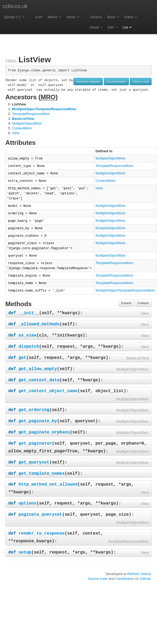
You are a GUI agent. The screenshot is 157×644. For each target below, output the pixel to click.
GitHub (145, 579)
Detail (96, 27)
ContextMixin (22, 128)
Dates (131, 17)
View (16, 133)
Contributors (125, 579)
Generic (96, 17)
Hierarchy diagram (88, 81)
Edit (113, 27)
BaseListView (23, 119)
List (127, 27)
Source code (141, 81)
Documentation (116, 81)
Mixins (54, 17)
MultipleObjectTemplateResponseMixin (44, 109)
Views (73, 17)
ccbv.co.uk (15, 6)
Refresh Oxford (139, 574)
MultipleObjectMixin (27, 123)
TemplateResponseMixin (31, 114)
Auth (39, 17)
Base (113, 17)
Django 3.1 (14, 17)
